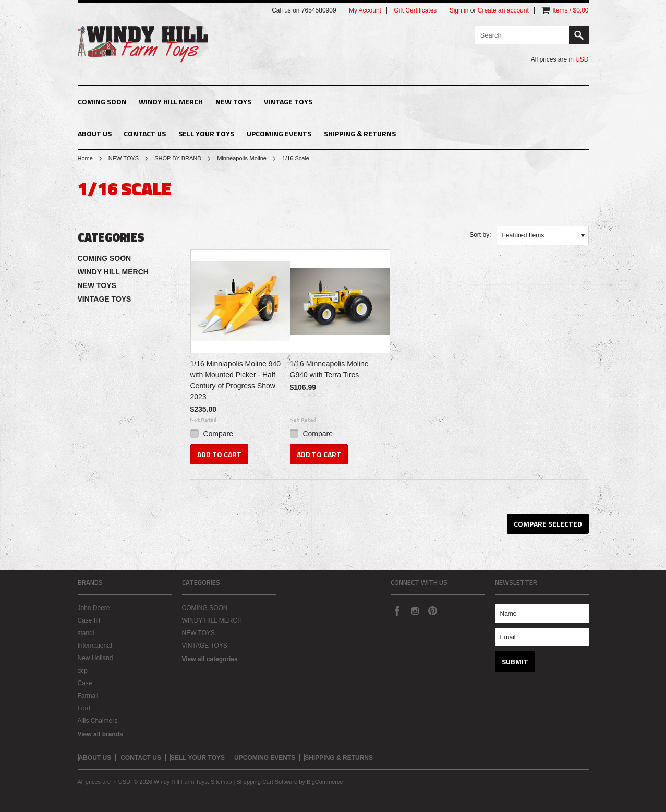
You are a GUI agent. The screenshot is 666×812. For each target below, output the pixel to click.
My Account (365, 10)
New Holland (95, 658)
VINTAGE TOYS (288, 102)
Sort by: (480, 235)
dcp (83, 671)
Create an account (503, 10)
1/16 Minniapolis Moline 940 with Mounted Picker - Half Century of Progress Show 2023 (236, 380)
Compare (218, 434)
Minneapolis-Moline (242, 158)
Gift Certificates (415, 10)
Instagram (415, 611)
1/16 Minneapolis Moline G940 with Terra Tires (329, 369)
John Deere (94, 608)
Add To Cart (219, 454)
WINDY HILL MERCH (171, 102)
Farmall (88, 696)
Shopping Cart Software (267, 782)
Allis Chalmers (98, 721)
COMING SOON (102, 102)
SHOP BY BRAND (178, 158)
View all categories (210, 659)
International (95, 646)
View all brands (100, 734)
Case (85, 683)
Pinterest (432, 611)
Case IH (89, 620)
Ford (84, 708)
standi (86, 633)
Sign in (459, 10)
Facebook (397, 611)
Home (85, 158)
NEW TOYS (233, 102)
